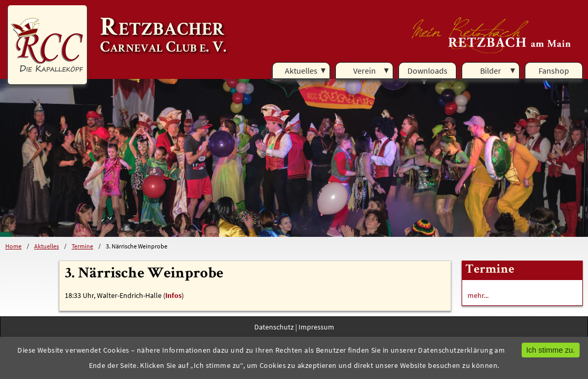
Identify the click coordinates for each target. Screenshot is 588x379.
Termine (82, 246)
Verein (365, 71)
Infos (173, 295)
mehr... (478, 295)
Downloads (427, 71)
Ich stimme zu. (551, 350)
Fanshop (554, 71)
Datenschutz (274, 327)
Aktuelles (301, 71)
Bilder (491, 71)
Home (13, 246)
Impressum (316, 327)
